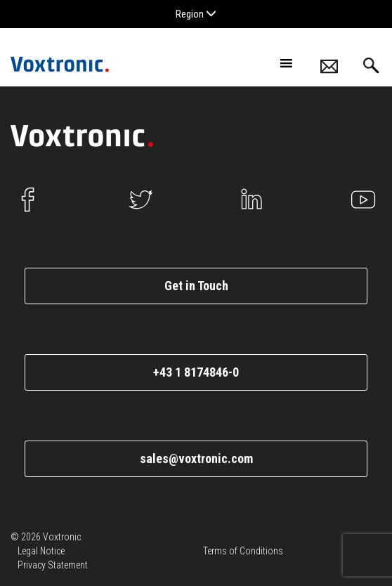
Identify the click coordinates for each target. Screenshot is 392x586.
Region (196, 14)
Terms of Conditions (243, 551)
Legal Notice (41, 551)
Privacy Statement (53, 565)
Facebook (29, 200)
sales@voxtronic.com (196, 458)
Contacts (329, 66)
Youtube (363, 200)
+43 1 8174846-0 (196, 372)
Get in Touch (196, 286)
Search (371, 66)
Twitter (141, 200)
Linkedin (251, 200)
